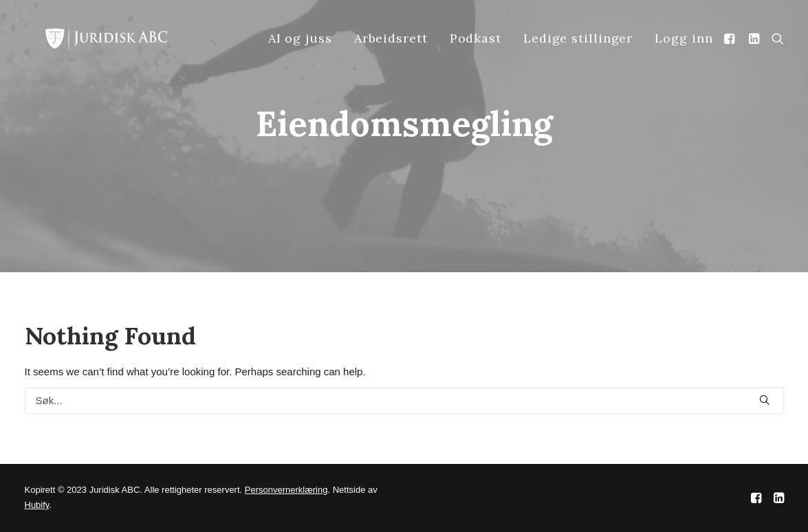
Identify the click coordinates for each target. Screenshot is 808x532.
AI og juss (300, 38)
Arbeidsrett (391, 38)
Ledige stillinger (578, 38)
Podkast (476, 38)
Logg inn (684, 38)
